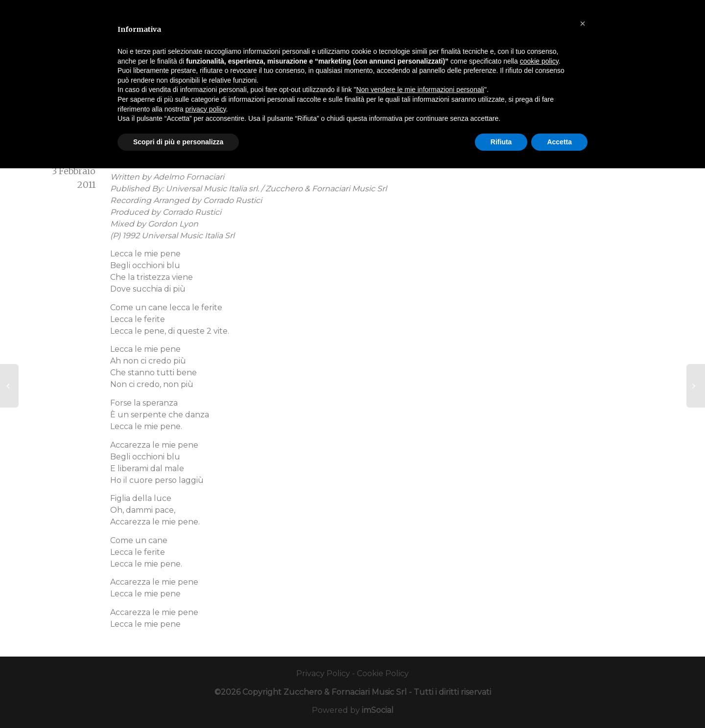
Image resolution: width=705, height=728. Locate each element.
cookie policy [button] (539, 61)
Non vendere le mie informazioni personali (420, 90)
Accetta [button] (559, 142)
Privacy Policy (323, 673)
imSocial (378, 710)
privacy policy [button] (206, 109)
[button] (583, 23)
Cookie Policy (383, 673)
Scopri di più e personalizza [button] (178, 142)
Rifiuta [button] (501, 142)
